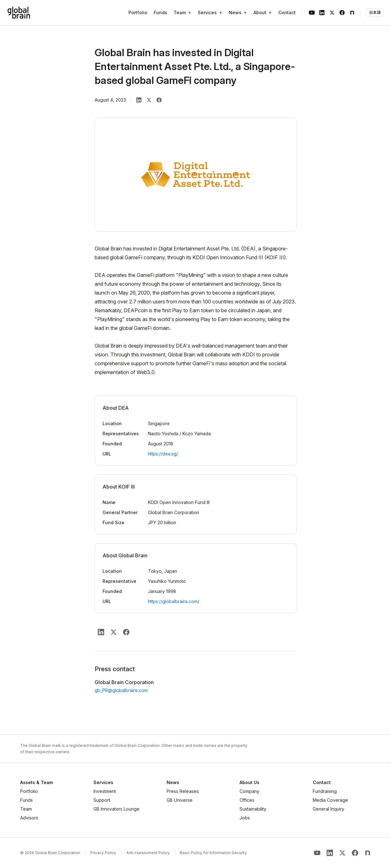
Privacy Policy (103, 853)
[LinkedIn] (322, 13)
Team (26, 809)
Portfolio (138, 12)
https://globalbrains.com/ (174, 601)
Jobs (245, 818)
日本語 (375, 12)
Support (102, 800)
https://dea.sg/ (163, 454)
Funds (160, 12)
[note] (352, 13)
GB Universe (180, 800)
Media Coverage (330, 800)
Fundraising (325, 791)
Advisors (29, 818)
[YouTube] (312, 13)
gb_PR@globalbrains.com (121, 690)
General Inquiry (329, 809)
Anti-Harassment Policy (148, 853)
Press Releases (183, 791)
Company (249, 791)
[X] (332, 13)
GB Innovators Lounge (116, 809)
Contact (287, 12)
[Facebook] (342, 13)
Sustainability (253, 809)
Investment (105, 791)
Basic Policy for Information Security (213, 853)
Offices (247, 800)
